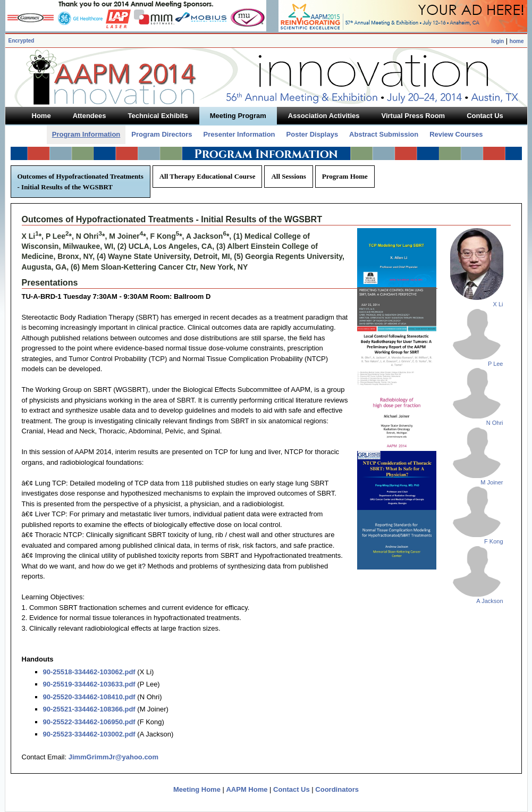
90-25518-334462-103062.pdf (89, 672)
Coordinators (337, 789)
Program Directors (162, 134)
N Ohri (495, 423)
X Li (498, 304)
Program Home (345, 176)
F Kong (493, 541)
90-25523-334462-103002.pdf (89, 734)
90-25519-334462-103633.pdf (89, 684)
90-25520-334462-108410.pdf (89, 697)
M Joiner (492, 482)
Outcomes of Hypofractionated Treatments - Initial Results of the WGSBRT (81, 182)
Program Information (86, 134)
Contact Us (292, 789)
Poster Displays (313, 134)
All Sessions (288, 176)
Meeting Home (197, 789)
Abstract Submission (384, 134)
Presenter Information (239, 134)
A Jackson (489, 601)
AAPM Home (247, 789)
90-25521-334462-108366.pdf (89, 709)
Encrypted (22, 41)
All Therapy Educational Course (208, 176)
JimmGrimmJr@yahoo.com (113, 757)
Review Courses (456, 134)
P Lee (496, 364)
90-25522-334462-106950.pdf (89, 722)
